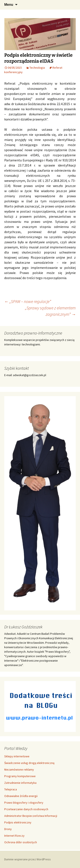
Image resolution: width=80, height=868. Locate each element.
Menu (9, 5)
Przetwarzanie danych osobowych (26, 809)
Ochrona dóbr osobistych (21, 842)
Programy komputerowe (20, 776)
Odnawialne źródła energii (21, 796)
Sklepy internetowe (17, 756)
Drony (8, 829)
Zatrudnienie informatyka (20, 783)
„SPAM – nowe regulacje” (28, 301)
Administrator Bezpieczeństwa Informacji (31, 816)
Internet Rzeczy (14, 836)
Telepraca (11, 789)
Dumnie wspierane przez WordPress (28, 859)
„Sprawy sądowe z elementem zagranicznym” (50, 311)
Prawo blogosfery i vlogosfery (24, 803)
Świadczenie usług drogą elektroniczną (29, 763)
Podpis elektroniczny (18, 822)
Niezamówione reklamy (19, 769)
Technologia (37, 68)
